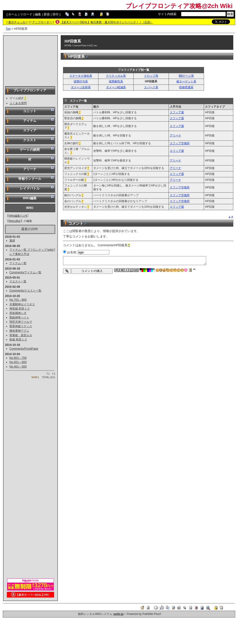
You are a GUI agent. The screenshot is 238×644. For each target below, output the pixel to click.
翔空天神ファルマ (21, 322)
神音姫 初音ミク (20, 309)
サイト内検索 (167, 14)
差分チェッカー (18, 22)
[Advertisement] (30, 60)
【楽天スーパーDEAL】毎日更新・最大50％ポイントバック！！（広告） (107, 22)
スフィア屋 (177, 112)
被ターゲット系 (186, 81)
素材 (12, 241)
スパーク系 (151, 87)
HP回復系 (73, 41)
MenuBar (15, 221)
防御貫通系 (186, 87)
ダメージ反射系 (81, 87)
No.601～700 (18, 358)
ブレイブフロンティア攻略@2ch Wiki (179, 6)
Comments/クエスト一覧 (25, 291)
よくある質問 (18, 103)
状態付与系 (81, 81)
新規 (47, 14)
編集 (38, 14)
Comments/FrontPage (24, 349)
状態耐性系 (116, 81)
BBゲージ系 (186, 76)
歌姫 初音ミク (18, 339)
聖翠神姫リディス (21, 326)
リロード (26, 14)
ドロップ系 (151, 76)
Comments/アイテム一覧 (25, 272)
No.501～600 (18, 362)
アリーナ (175, 136)
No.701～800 (18, 300)
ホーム (13, 14)
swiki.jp (118, 614)
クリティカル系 (116, 76)
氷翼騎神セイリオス (22, 304)
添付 (55, 14)
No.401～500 (18, 367)
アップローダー (42, 22)
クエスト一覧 (18, 281)
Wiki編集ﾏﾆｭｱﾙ (18, 216)
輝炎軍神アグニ (19, 331)
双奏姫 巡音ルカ (21, 335)
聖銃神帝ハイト (19, 318)
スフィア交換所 (180, 143)
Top (8, 29)
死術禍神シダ (18, 313)
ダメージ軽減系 (116, 87)
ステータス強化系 (81, 76)
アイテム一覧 (18, 263)
